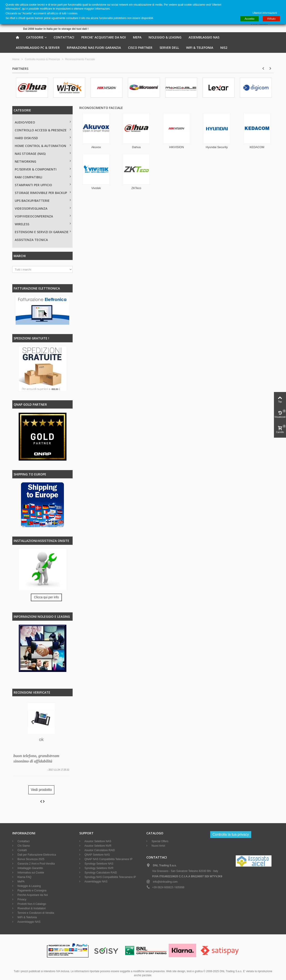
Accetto (249, 19)
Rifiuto (271, 19)
